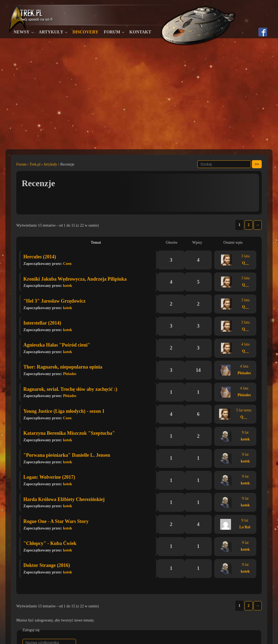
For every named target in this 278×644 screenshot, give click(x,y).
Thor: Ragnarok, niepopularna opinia (63, 367)
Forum (112, 32)
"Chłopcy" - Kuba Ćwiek (50, 543)
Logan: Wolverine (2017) (49, 477)
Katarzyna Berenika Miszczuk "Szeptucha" (69, 433)
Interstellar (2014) (42, 323)
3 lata (246, 256)
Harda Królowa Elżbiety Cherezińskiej (64, 499)
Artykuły (51, 32)
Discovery (85, 32)
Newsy (22, 32)
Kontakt (140, 32)
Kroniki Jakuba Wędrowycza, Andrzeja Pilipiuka (75, 279)
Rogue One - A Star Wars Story (56, 521)
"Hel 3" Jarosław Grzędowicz (54, 301)
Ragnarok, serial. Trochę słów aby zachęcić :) (70, 389)
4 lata (246, 344)
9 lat (245, 432)
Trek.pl (35, 164)
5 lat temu (244, 410)
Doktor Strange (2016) (47, 565)
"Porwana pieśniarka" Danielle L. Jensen (67, 455)
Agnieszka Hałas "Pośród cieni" (57, 345)
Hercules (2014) (40, 257)
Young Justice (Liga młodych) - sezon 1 (64, 411)
